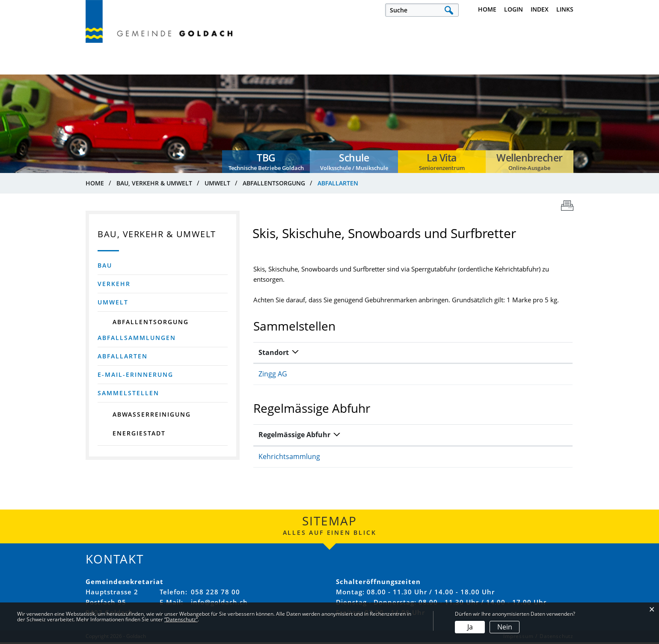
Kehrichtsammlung (289, 459)
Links (565, 9)
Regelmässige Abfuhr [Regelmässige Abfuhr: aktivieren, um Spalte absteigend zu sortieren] (294, 437)
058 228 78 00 (215, 593)
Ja (470, 627)
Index (540, 9)
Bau (105, 267)
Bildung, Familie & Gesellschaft (374, 71)
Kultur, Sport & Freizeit (291, 71)
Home (487, 9)
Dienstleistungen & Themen (531, 71)
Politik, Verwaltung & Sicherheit (208, 71)
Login (514, 9)
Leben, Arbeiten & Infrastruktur (117, 71)
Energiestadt (139, 434)
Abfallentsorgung (151, 323)
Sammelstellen (128, 394)
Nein (505, 627)
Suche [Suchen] (449, 10)
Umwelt (113, 303)
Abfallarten (149, 357)
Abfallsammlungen (137, 339)
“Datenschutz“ (181, 619)
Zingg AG (273, 376)
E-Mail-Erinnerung (135, 376)
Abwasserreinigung (152, 416)
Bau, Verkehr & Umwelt (456, 71)
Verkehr (114, 285)
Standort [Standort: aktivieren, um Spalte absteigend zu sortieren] (274, 354)
